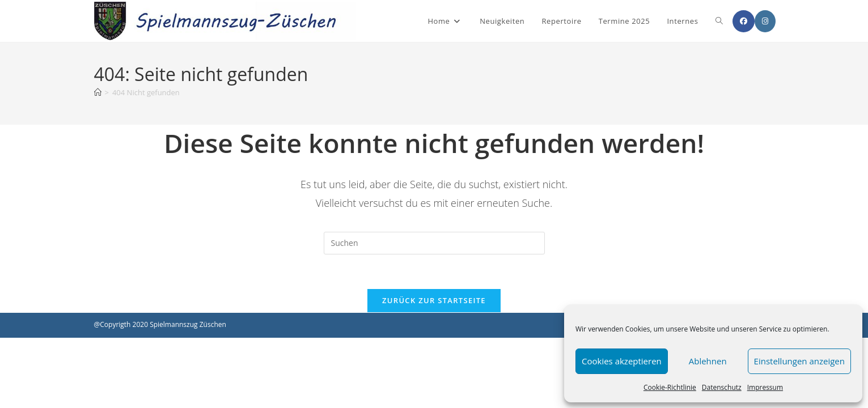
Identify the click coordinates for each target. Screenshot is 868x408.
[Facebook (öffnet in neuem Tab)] (744, 21)
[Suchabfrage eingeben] (434, 243)
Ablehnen (708, 361)
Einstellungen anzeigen (799, 361)
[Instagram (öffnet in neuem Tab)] (765, 21)
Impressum (765, 387)
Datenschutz (722, 387)
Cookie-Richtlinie (670, 387)
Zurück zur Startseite (434, 300)
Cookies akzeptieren (622, 361)
